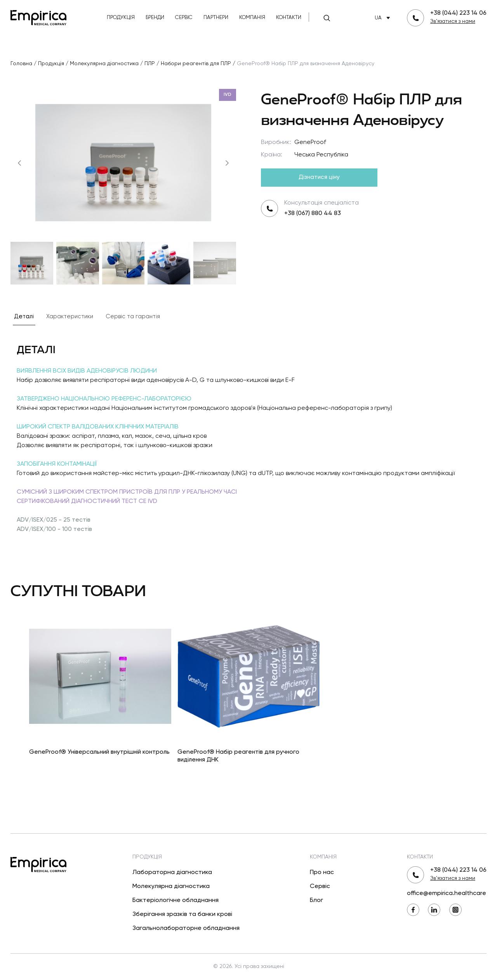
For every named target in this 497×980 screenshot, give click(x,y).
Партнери (216, 18)
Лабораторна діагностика (172, 872)
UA (384, 18)
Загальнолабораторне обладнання (186, 928)
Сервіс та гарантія (133, 317)
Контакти (289, 18)
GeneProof (310, 142)
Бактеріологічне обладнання (176, 900)
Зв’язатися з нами (453, 21)
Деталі (24, 317)
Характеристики (70, 317)
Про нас (322, 872)
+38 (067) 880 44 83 (313, 213)
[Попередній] (19, 163)
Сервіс (184, 18)
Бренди (155, 18)
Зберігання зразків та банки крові (182, 914)
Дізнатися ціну (319, 177)
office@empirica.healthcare (447, 893)
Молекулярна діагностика (171, 886)
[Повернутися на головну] (38, 17)
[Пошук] (327, 18)
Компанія (252, 18)
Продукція (121, 18)
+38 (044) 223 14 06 (458, 13)
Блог (316, 900)
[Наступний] (227, 163)
